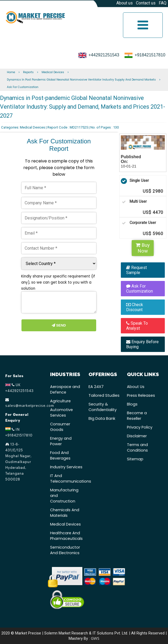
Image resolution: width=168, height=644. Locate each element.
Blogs (132, 404)
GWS (95, 638)
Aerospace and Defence (65, 389)
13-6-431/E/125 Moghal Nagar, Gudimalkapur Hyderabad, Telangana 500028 (19, 462)
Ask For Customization (23, 87)
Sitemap (135, 459)
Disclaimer (137, 436)
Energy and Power (61, 441)
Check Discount (135, 307)
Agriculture (60, 401)
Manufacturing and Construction (64, 496)
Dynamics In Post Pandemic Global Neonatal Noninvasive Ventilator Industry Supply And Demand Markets (81, 80)
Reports (28, 72)
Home (11, 72)
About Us (136, 387)
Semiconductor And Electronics (65, 550)
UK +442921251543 (19, 388)
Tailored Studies (104, 395)
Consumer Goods (60, 427)
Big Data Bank (102, 418)
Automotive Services (61, 413)
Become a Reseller (137, 416)
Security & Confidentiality (103, 407)
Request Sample (136, 270)
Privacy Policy (140, 427)
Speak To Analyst (137, 326)
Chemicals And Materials (65, 513)
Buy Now (143, 248)
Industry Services (66, 467)
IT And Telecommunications (67, 478)
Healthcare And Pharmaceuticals (66, 536)
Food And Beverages (60, 455)
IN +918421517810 (19, 432)
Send (59, 325)
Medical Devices (53, 72)
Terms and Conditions (137, 447)
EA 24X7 (96, 387)
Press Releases (141, 395)
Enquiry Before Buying (142, 344)
